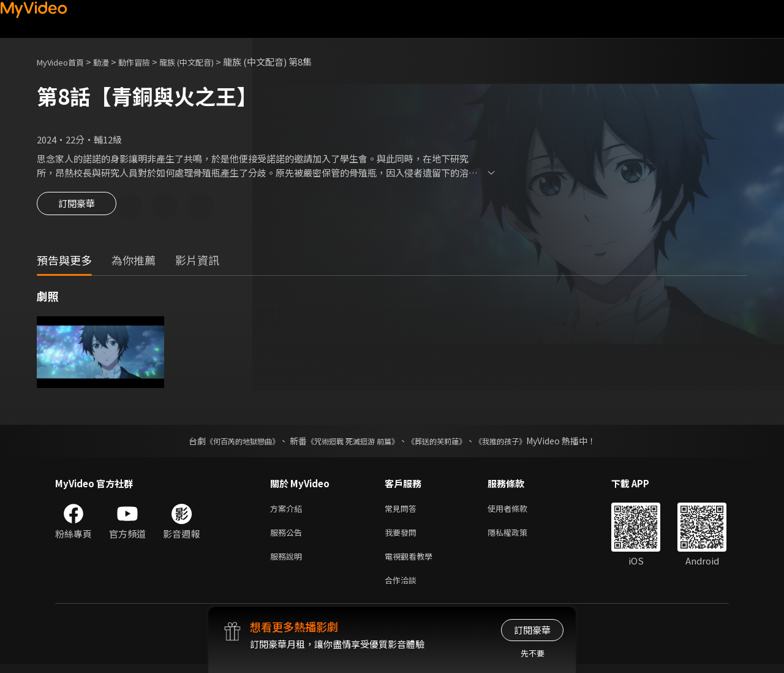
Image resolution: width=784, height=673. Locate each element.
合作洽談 (403, 588)
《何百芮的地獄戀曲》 (226, 443)
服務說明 (288, 562)
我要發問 (403, 537)
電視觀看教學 (412, 562)
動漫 (111, 62)
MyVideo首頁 (65, 62)
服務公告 (288, 537)
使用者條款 (518, 511)
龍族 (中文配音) (207, 62)
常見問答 (403, 511)
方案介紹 (288, 511)
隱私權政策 (518, 537)
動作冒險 (148, 62)
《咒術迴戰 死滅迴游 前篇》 (350, 443)
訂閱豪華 (77, 207)
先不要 (533, 653)
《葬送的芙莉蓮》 (446, 443)
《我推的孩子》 (519, 443)
